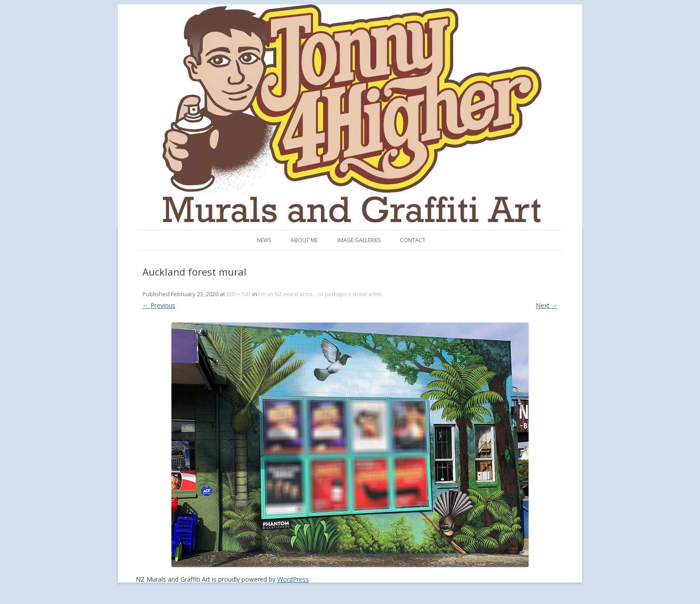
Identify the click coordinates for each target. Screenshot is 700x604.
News (264, 240)
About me (304, 240)
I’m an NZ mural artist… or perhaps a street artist (320, 294)
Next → (547, 305)
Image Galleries (359, 240)
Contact (413, 240)
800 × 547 (239, 294)
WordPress (293, 579)
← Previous (159, 305)
